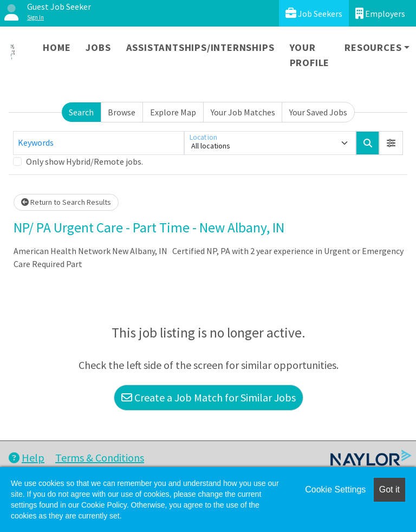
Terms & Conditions (100, 458)
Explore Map (173, 112)
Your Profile (310, 55)
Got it (389, 489)
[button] (391, 143)
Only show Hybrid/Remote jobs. (84, 161)
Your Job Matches (243, 112)
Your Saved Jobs (318, 112)
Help (27, 458)
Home (57, 47)
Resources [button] (373, 47)
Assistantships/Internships (200, 47)
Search (81, 112)
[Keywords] (99, 143)
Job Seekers (314, 13)
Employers (380, 13)
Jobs (98, 47)
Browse (122, 112)
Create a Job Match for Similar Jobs (209, 397)
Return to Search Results (66, 202)
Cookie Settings (335, 489)
